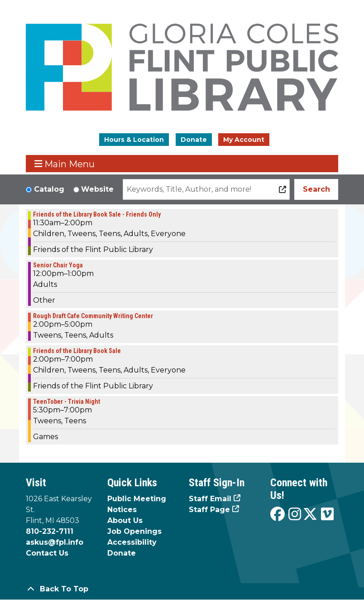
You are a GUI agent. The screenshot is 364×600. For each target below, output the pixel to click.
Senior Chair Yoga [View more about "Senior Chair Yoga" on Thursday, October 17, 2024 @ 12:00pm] (58, 265)
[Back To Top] (182, 589)
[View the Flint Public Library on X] (310, 515)
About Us (125, 520)
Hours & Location (134, 140)
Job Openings (134, 531)
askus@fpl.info (55, 542)
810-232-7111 (50, 531)
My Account (244, 140)
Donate (194, 140)
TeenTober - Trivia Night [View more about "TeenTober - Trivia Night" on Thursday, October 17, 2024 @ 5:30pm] (67, 402)
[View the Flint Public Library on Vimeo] (327, 515)
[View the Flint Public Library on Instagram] (295, 515)
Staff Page (209, 510)
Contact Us (47, 553)
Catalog (49, 189)
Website (97, 189)
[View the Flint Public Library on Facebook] (278, 515)
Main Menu (65, 164)
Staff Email (210, 499)
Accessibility (132, 542)
